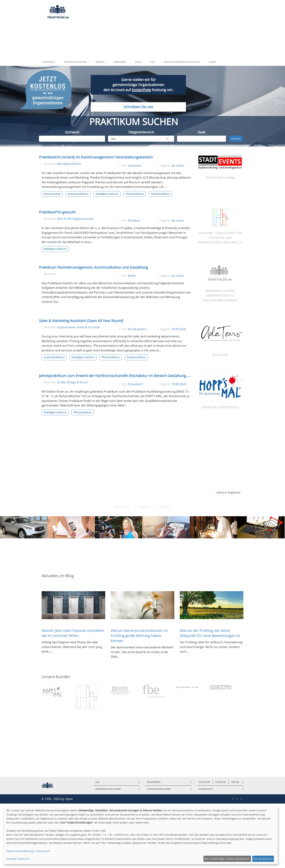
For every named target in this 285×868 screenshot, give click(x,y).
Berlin (132, 276)
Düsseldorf (135, 384)
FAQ (153, 62)
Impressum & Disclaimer (108, 789)
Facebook (221, 782)
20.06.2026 (179, 329)
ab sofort (178, 166)
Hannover (135, 166)
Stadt (201, 132)
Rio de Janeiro (137, 329)
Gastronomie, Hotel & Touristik (78, 327)
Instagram (204, 782)
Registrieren (154, 782)
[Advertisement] (159, 29)
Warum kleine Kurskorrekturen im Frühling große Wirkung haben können (139, 636)
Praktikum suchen (75, 62)
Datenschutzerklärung (20, 851)
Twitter (235, 782)
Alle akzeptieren (263, 859)
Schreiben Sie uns (138, 110)
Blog (138, 62)
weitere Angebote (229, 492)
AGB (97, 782)
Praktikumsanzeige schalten (182, 62)
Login (212, 62)
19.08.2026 (179, 384)
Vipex (69, 799)
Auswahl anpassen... (19, 859)
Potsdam (134, 221)
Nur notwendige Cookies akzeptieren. (227, 859)
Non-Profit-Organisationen (75, 219)
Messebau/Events (69, 164)
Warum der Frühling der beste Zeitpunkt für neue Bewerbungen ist (210, 633)
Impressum (43, 851)
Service (100, 62)
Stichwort (72, 132)
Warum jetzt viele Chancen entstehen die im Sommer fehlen (73, 633)
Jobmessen (120, 62)
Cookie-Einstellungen (159, 789)
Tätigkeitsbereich (141, 132)
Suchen (236, 139)
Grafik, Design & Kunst (72, 382)
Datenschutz (206, 789)
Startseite (49, 62)
